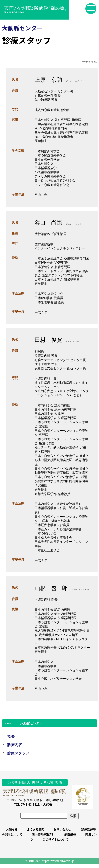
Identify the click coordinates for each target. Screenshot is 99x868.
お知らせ (12, 829)
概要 (11, 736)
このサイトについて (56, 840)
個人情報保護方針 (43, 834)
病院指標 (70, 834)
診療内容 (15, 745)
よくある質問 (36, 829)
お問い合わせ (62, 829)
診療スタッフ (18, 753)
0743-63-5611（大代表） (38, 804)
